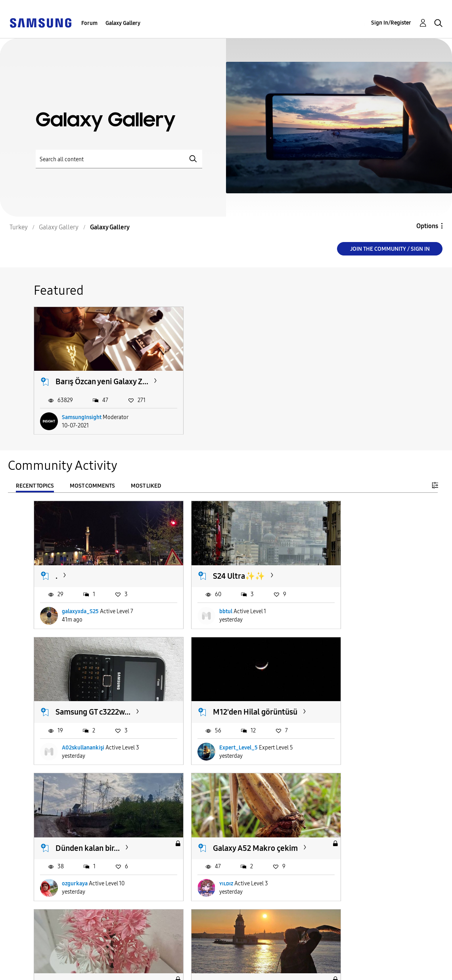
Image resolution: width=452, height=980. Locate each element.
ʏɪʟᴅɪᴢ (330, 733)
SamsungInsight (82, 416)
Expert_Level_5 (81, 733)
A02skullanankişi (345, 599)
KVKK (149, 975)
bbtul (199, 599)
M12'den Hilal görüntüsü (79, 693)
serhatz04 (74, 868)
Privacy (23, 966)
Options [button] (427, 226)
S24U (195, 822)
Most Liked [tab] (146, 485)
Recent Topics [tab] (35, 485)
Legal (150, 966)
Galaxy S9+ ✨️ (80, 822)
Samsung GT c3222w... (355, 563)
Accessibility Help (39, 953)
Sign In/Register (391, 23)
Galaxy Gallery (123, 23)
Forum (89, 23)
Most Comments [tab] (92, 485)
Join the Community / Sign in (390, 249)
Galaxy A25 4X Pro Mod (349, 827)
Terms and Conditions (175, 953)
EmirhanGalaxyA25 (347, 868)
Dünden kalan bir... (218, 688)
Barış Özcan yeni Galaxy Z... (84, 375)
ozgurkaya (206, 733)
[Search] (119, 159)
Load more (58, 916)
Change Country (297, 964)
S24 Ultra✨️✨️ (212, 563)
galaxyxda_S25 (80, 599)
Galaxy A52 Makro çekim (348, 693)
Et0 (197, 868)
